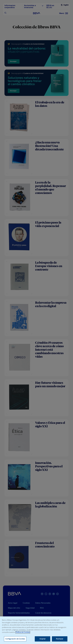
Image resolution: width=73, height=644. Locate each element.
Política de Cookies (23, 632)
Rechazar (60, 639)
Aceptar (43, 639)
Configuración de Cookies (15, 639)
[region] (36, 630)
